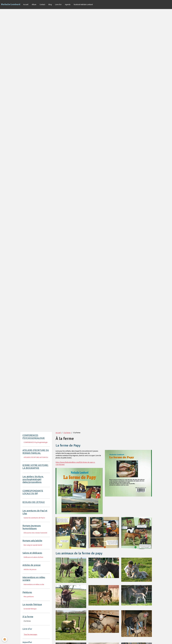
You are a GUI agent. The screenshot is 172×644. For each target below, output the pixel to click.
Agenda (68, 5)
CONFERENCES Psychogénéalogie (36, 442)
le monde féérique (30, 609)
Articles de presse (30, 569)
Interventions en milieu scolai (34, 584)
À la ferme (67, 433)
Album (34, 5)
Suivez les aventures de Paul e (34, 518)
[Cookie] (5, 639)
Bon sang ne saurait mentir (33, 545)
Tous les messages (30, 634)
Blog (50, 5)
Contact (42, 5)
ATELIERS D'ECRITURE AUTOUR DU (36, 457)
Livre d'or (58, 5)
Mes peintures (29, 597)
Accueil (26, 5)
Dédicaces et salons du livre (33, 557)
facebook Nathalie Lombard (83, 5)
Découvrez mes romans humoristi (35, 533)
